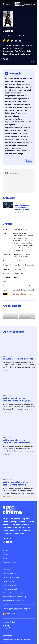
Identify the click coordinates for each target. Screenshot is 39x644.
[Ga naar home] (19, 4)
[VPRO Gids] (7, 627)
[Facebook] (11, 542)
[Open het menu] (6, 4)
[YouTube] (7, 542)
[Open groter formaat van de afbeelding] (10, 314)
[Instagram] (4, 542)
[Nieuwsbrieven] (29, 4)
